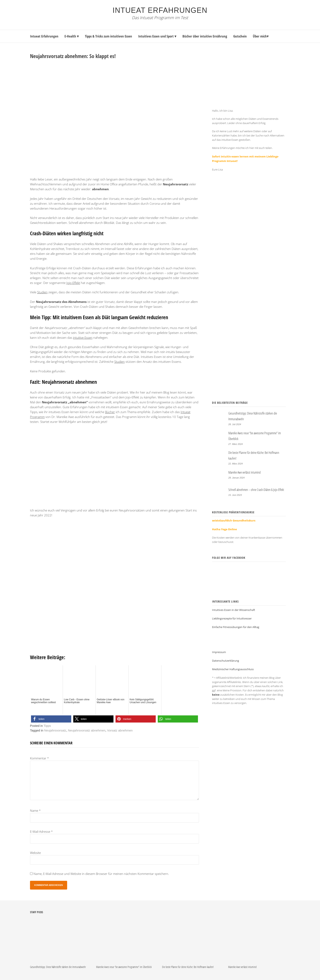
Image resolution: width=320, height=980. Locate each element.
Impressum (219, 648)
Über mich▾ (261, 36)
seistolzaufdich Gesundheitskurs (234, 516)
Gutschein (240, 36)
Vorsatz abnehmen (120, 730)
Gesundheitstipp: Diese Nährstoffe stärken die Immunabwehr (58, 967)
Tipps (47, 726)
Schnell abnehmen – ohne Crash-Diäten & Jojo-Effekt (256, 485)
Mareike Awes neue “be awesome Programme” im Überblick (124, 967)
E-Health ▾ (72, 36)
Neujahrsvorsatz (55, 730)
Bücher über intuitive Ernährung (205, 36)
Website (35, 853)
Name (35, 811)
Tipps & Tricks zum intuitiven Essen (108, 36)
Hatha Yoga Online (224, 525)
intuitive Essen (83, 338)
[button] (51, 719)
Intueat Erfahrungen (160, 10)
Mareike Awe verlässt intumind (244, 468)
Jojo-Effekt (73, 283)
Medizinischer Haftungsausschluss (233, 665)
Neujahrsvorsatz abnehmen (87, 730)
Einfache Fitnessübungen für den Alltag (236, 623)
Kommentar (39, 758)
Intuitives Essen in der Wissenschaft (234, 605)
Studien (42, 292)
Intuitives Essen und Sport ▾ (157, 36)
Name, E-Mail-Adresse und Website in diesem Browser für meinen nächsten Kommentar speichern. (101, 874)
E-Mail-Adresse (41, 832)
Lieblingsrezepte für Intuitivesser (232, 614)
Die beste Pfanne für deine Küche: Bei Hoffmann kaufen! (188, 967)
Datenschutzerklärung (226, 656)
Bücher (110, 412)
